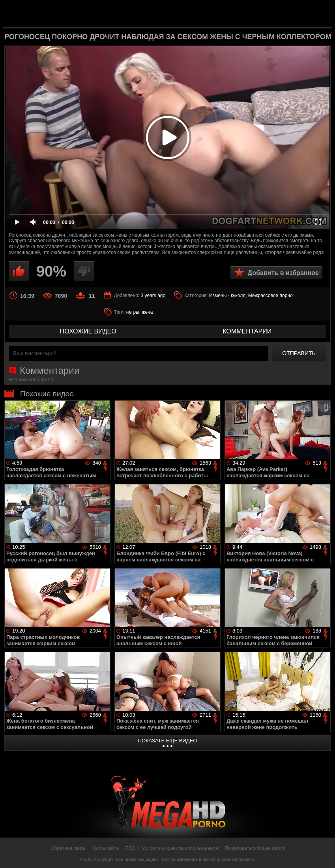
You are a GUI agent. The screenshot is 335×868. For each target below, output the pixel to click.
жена (147, 312)
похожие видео (88, 331)
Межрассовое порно (270, 296)
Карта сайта (106, 848)
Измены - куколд (227, 296)
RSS (130, 848)
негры (133, 312)
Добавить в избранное (283, 273)
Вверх (323, 853)
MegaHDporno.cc (180, 13)
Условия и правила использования (180, 848)
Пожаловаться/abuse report (254, 848)
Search (320, 14)
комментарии (247, 331)
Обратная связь (68, 848)
